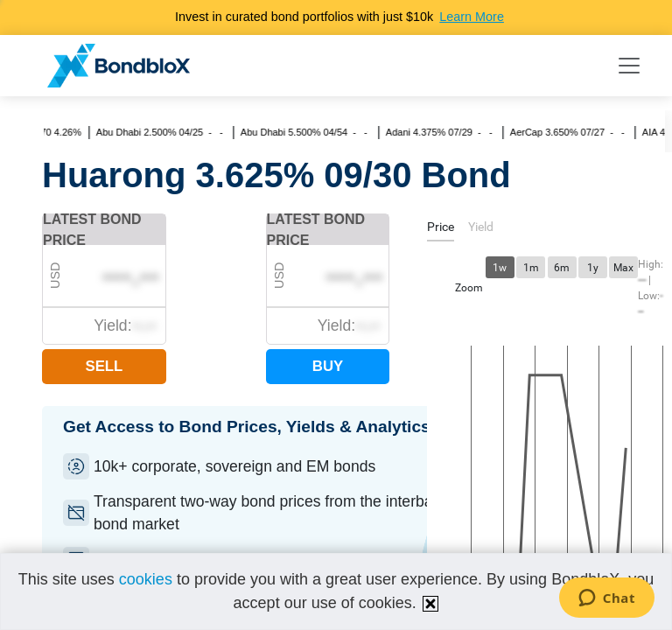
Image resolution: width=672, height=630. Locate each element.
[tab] (441, 230)
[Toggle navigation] (629, 66)
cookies (146, 579)
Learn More (472, 17)
